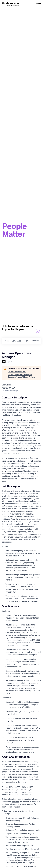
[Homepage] (11, 3)
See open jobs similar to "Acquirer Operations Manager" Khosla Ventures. (22, 376)
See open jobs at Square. (17, 372)
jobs (7, 341)
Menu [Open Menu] (38, 4)
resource (15, 802)
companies (16, 341)
